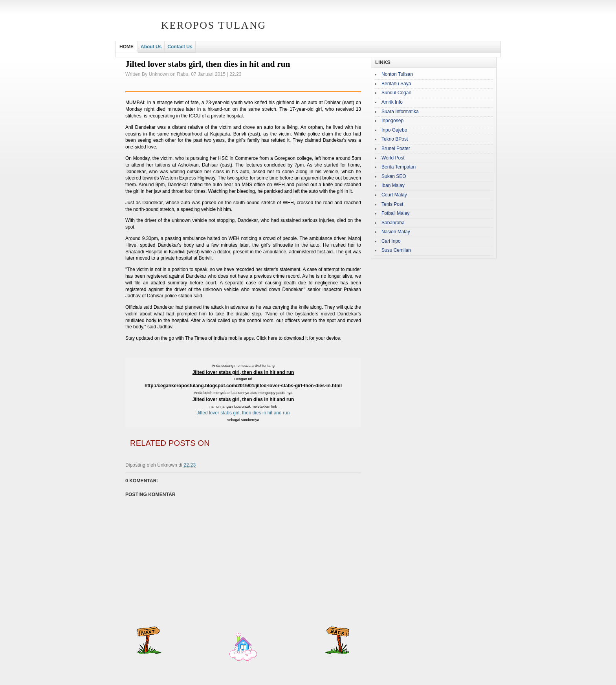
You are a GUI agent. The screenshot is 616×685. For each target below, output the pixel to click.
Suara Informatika (400, 112)
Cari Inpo (391, 241)
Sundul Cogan (396, 93)
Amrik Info (392, 102)
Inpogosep (392, 121)
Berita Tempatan (399, 167)
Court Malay (394, 195)
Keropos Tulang (214, 25)
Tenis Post (392, 204)
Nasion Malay (396, 232)
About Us (151, 47)
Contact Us (180, 47)
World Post (393, 158)
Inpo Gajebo (394, 130)
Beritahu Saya (396, 84)
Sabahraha (393, 223)
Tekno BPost (395, 139)
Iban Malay (393, 185)
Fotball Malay (395, 213)
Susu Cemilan (396, 250)
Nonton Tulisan (397, 74)
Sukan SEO (394, 176)
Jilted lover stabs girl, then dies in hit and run (243, 413)
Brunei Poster (396, 148)
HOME (126, 47)
